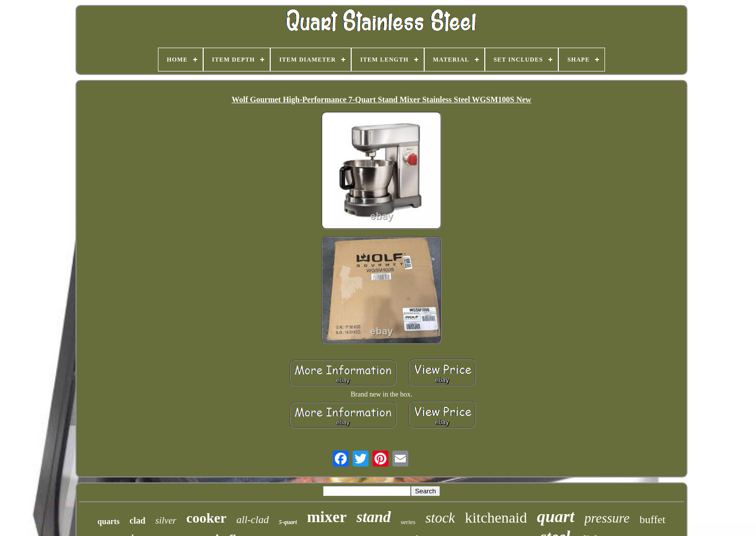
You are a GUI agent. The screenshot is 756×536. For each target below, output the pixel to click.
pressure (607, 518)
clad (138, 521)
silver (166, 520)
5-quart (288, 522)
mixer (327, 517)
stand (374, 517)
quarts (108, 521)
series (408, 522)
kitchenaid (496, 517)
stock (440, 518)
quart (556, 516)
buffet (653, 519)
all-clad (253, 520)
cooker (206, 518)
